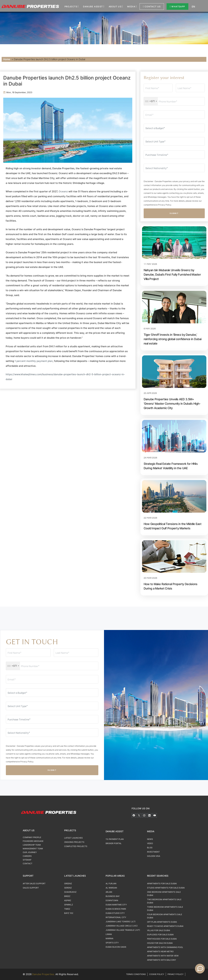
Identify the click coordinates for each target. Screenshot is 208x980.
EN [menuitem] (193, 7)
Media (131, 7)
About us (115, 7)
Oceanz (63, 191)
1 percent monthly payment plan (34, 361)
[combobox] (151, 101)
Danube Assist (93, 7)
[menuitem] (198, 7)
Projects (71, 7)
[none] (198, 7)
